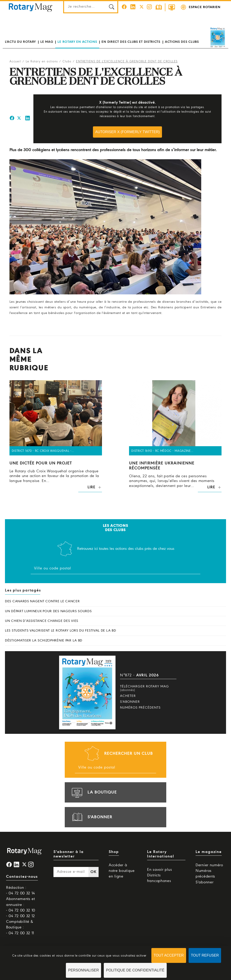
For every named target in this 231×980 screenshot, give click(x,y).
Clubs (67, 62)
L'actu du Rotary (20, 42)
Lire (91, 487)
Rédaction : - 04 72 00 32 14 (21, 891)
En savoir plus (160, 870)
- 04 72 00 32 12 (21, 916)
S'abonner (130, 702)
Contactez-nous (22, 877)
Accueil (15, 62)
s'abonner (91, 817)
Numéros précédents (140, 708)
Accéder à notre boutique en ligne (122, 871)
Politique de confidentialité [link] (135, 970)
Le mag (47, 42)
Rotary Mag (30, 7)
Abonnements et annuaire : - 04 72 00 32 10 (21, 905)
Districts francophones (159, 878)
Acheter (128, 696)
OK (93, 872)
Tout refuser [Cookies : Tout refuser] (205, 955)
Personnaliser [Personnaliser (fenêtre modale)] (83, 970)
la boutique (94, 792)
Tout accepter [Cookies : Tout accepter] (169, 955)
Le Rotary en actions (77, 42)
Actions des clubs (182, 42)
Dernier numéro (209, 865)
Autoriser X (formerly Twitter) (127, 132)
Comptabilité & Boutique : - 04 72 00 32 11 (20, 927)
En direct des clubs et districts (131, 42)
